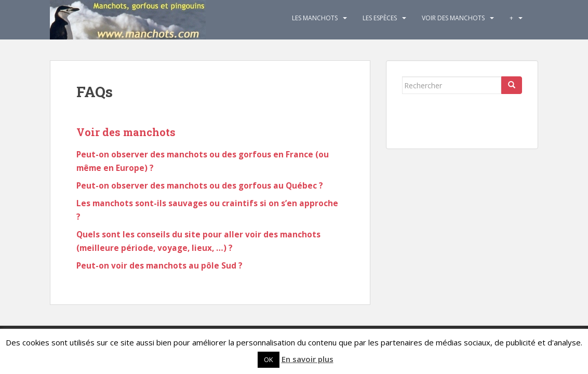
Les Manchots (315, 18)
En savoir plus (308, 359)
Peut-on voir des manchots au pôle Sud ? (159, 266)
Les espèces (380, 18)
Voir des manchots (453, 18)
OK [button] (269, 359)
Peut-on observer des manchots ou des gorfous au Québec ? (200, 186)
